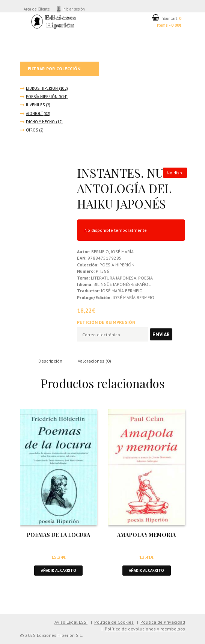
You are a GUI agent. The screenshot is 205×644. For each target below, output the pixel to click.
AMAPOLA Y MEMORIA (146, 535)
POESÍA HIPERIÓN (42, 97)
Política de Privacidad (163, 622)
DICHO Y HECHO (40, 122)
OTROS (32, 130)
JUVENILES (35, 105)
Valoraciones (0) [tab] (94, 361)
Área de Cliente (37, 9)
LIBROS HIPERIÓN (42, 88)
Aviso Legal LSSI (71, 622)
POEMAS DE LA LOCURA (58, 535)
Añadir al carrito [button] (59, 570)
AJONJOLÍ (34, 113)
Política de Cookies (114, 622)
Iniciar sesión (74, 9)
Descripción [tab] (50, 361)
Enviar (161, 334)
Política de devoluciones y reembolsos (145, 629)
